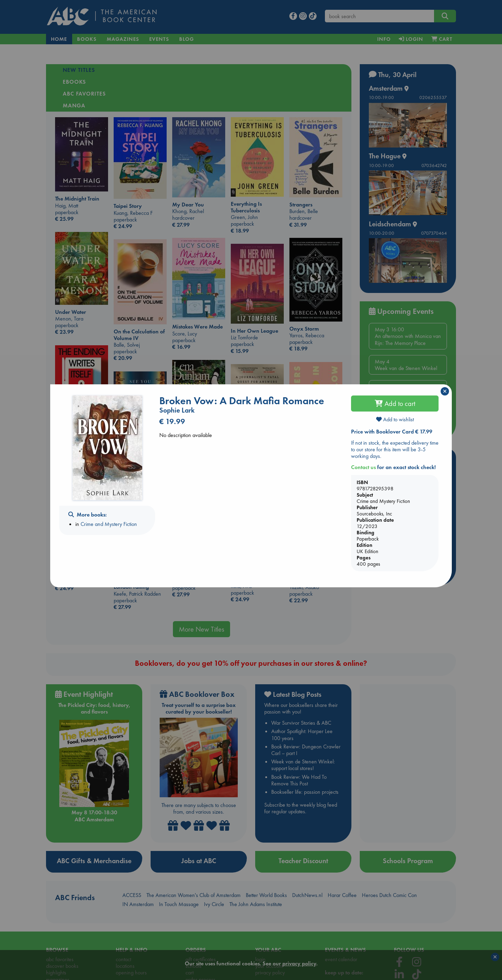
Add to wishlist (395, 419)
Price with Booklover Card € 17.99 (392, 432)
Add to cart (395, 404)
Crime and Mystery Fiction (109, 524)
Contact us (363, 467)
